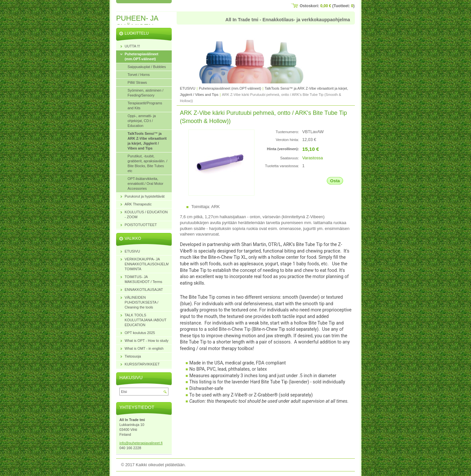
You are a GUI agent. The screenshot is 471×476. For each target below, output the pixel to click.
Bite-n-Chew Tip (235, 329)
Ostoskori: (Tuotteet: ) (327, 6)
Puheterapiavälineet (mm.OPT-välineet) (230, 88)
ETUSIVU (188, 88)
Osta (335, 181)
